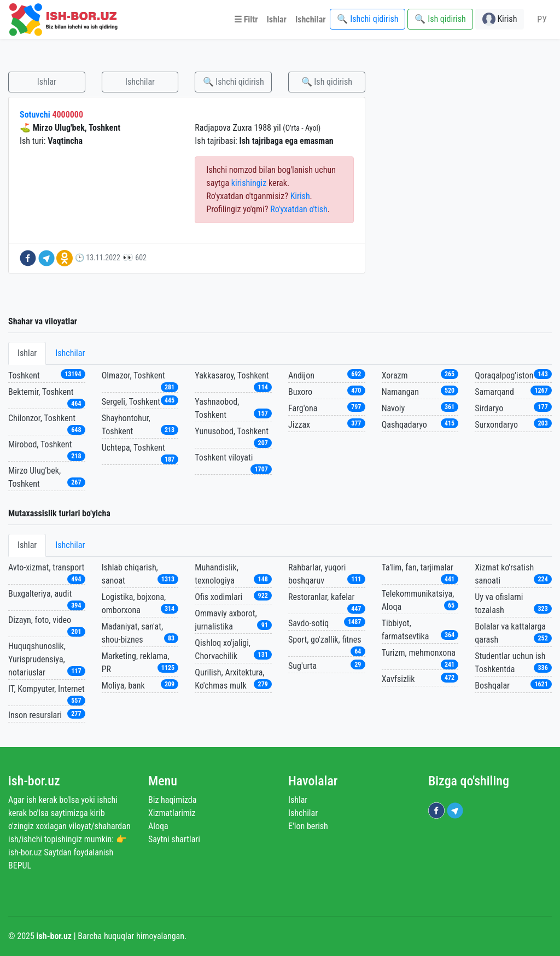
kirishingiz (249, 183)
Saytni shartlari (174, 839)
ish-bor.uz (34, 781)
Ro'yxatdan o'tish (299, 209)
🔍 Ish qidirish (327, 82)
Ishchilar (140, 82)
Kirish (300, 196)
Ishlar (47, 82)
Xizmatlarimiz (172, 813)
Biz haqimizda (172, 800)
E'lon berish (308, 826)
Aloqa (158, 826)
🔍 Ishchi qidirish (234, 82)
